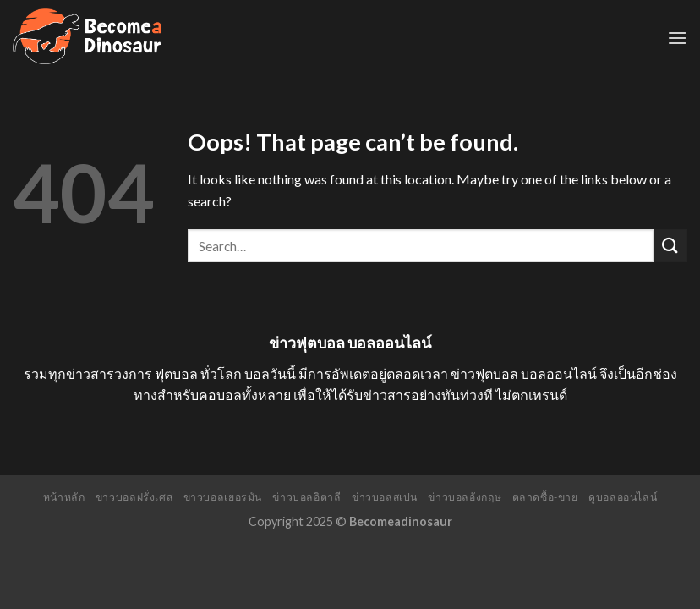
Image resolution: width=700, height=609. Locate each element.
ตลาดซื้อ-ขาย (545, 497)
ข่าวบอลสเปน (385, 497)
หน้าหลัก (64, 497)
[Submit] (670, 246)
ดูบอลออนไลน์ (623, 497)
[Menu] (677, 38)
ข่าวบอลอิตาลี (306, 497)
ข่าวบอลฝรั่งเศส (134, 497)
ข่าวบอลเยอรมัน (223, 497)
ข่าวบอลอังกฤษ (465, 497)
